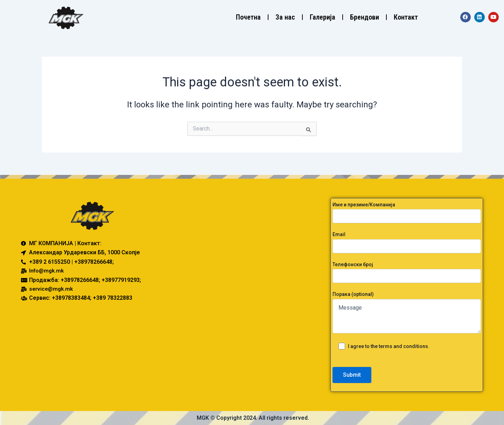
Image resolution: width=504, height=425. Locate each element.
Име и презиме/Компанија (407, 212)
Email (407, 242)
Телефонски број (407, 272)
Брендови (365, 17)
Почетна (248, 17)
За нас (285, 17)
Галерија (323, 17)
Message (407, 316)
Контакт (406, 17)
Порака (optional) (407, 313)
